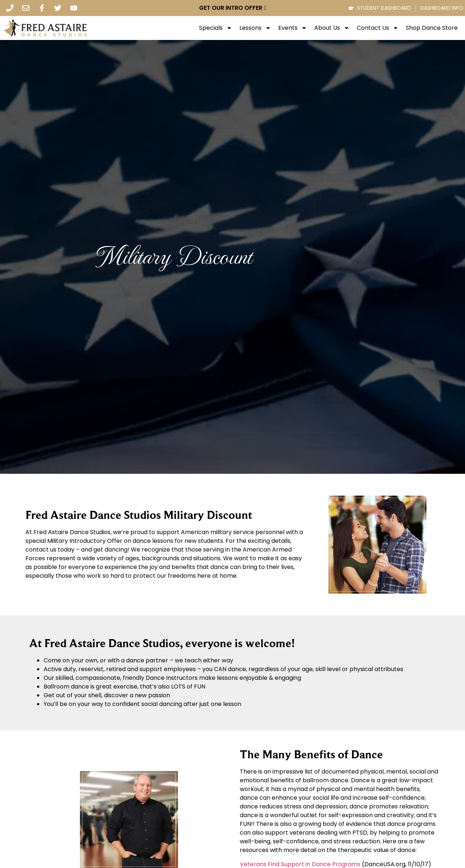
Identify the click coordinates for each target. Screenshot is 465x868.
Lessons (255, 28)
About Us (332, 28)
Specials (216, 28)
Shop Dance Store (432, 28)
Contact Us (378, 28)
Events (293, 28)
